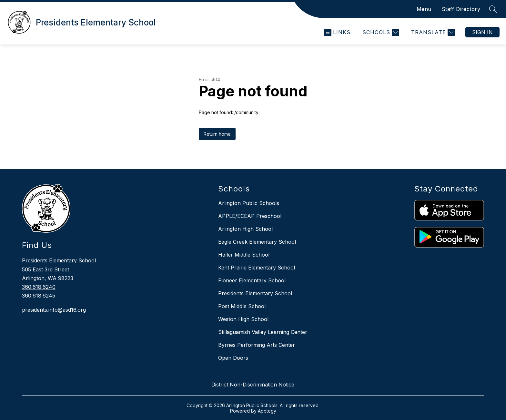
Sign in (482, 32)
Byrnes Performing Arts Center (257, 345)
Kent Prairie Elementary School (257, 268)
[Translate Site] (432, 32)
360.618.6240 (39, 287)
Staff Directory (461, 9)
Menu (424, 9)
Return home (217, 134)
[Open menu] (337, 32)
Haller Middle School (244, 255)
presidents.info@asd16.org (54, 310)
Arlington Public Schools (249, 203)
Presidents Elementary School (255, 293)
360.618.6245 (39, 296)
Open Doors (233, 358)
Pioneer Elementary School (252, 280)
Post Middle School (242, 306)
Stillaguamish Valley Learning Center (263, 332)
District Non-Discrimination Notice (253, 385)
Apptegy (267, 411)
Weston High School (243, 319)
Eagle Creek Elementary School (257, 242)
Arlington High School (245, 229)
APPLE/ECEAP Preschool (250, 216)
